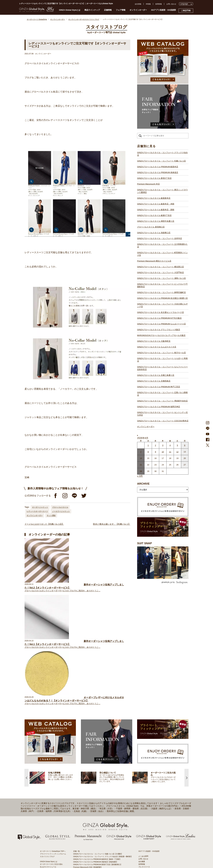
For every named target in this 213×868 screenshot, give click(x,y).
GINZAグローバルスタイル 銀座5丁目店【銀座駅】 (92, 765)
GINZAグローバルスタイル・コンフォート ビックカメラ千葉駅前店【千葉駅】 (102, 794)
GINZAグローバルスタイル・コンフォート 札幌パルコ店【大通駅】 (98, 741)
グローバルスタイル (60, 507)
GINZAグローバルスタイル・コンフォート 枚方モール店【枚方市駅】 (99, 824)
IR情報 (148, 4)
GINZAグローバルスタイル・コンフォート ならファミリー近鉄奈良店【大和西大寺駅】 (105, 829)
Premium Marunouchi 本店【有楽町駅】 (88, 755)
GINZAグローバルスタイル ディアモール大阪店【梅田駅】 (95, 816)
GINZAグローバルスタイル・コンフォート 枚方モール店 (161, 353)
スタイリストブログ (47, 744)
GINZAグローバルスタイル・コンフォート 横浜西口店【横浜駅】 (97, 786)
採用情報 (159, 4)
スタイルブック (46, 770)
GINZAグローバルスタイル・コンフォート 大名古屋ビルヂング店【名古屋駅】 (102, 802)
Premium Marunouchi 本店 (148, 184)
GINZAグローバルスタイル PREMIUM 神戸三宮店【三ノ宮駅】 (96, 834)
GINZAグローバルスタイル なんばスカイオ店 (157, 347)
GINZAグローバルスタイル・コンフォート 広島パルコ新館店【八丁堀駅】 (100, 837)
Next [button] (187, 665)
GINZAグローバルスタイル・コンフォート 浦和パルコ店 (161, 278)
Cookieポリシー (144, 760)
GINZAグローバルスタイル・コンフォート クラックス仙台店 (162, 154)
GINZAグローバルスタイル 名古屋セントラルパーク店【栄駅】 (96, 805)
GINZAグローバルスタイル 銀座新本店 (154, 198)
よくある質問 (143, 744)
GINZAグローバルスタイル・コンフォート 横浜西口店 (160, 267)
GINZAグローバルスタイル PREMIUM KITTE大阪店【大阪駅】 (96, 808)
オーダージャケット (40, 507)
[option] (55, 665)
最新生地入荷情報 (46, 765)
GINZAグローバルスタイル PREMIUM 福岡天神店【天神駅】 (95, 840)
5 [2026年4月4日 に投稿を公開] (177, 445)
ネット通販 (51, 515)
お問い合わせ (171, 4)
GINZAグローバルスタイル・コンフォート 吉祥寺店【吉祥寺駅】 (97, 776)
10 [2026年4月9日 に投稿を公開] (163, 452)
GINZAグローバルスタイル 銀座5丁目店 (154, 215)
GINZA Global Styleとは (70, 10)
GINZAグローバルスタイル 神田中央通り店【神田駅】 (93, 768)
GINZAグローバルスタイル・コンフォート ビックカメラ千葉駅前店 (162, 285)
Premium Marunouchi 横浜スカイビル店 (154, 261)
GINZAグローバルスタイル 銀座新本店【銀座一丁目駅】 (94, 760)
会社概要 (142, 749)
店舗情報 (108, 10)
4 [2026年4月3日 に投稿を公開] (170, 445)
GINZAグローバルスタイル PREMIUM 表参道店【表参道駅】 (95, 749)
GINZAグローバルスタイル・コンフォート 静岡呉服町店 (161, 292)
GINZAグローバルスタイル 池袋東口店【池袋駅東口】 (93, 773)
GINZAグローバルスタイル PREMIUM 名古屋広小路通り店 (162, 298)
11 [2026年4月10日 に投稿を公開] (170, 452)
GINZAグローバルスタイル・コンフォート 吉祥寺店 (160, 238)
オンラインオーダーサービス (51, 760)
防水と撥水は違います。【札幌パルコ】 (112, 524)
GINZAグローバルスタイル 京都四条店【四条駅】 (91, 832)
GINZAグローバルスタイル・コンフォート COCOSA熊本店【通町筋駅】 (100, 847)
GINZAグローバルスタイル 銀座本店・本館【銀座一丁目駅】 (95, 762)
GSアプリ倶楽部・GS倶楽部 (163, 10)
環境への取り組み (145, 765)
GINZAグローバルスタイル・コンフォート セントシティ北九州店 (162, 414)
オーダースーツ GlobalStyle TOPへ (53, 739)
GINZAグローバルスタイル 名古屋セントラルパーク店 (160, 312)
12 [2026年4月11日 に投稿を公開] (177, 452)
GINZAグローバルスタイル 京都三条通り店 (156, 375)
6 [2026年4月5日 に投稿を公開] (185, 445)
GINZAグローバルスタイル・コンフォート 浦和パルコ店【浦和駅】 (98, 792)
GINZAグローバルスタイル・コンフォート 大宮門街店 (160, 272)
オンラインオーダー (138, 10)
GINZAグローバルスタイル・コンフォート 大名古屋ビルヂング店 (162, 305)
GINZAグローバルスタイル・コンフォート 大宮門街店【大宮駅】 (97, 789)
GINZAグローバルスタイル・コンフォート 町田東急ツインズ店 (162, 254)
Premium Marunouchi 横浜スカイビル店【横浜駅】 (92, 784)
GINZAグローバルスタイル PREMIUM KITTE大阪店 (159, 318)
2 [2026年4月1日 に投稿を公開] (155, 445)
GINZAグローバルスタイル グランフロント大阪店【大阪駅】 (95, 813)
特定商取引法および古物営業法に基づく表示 (155, 762)
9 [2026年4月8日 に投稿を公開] (155, 452)
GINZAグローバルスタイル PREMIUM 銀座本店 (158, 167)
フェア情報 (121, 10)
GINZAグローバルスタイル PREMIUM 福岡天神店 (159, 407)
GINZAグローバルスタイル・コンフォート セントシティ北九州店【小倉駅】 (101, 845)
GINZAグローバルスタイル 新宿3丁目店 (154, 178)
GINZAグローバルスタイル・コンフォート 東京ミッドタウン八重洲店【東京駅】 (103, 757)
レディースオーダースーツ (37, 511)
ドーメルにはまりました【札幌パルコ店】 (44, 524)
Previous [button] (26, 665)
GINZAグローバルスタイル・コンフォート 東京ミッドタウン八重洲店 (162, 191)
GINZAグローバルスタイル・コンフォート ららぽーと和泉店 (162, 360)
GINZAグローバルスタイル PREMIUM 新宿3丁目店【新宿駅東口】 (98, 752)
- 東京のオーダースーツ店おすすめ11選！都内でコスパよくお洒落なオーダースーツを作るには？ (155, 799)
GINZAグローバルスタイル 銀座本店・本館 (156, 204)
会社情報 (138, 4)
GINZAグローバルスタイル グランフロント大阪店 (159, 330)
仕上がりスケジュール (48, 754)
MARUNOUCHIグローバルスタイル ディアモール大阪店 (161, 335)
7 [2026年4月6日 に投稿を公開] (141, 452)
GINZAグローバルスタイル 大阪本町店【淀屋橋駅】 (92, 818)
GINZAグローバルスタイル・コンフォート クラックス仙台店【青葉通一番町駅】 (103, 744)
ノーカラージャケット (61, 511)
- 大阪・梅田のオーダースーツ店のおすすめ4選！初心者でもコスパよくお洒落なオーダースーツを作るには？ (155, 807)
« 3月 (140, 476)
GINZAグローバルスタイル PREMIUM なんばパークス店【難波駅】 (98, 810)
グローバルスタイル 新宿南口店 (151, 227)
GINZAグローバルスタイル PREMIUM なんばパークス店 (161, 324)
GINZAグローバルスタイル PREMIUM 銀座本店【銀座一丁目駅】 (97, 747)
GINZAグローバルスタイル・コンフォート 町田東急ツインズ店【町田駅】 (100, 781)
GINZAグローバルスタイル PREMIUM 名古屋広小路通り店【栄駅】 (98, 800)
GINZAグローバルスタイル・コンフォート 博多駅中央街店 (162, 401)
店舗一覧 (76, 739)
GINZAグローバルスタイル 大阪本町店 (154, 341)
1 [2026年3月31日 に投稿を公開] (148, 445)
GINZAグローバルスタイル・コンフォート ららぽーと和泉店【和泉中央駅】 (101, 826)
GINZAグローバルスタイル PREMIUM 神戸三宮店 (159, 387)
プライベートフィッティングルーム (53, 741)
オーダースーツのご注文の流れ (51, 752)
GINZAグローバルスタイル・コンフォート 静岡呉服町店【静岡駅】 (98, 797)
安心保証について (46, 757)
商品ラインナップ (92, 10)
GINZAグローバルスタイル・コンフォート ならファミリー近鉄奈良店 (162, 368)
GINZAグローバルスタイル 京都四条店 (154, 381)
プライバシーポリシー (147, 757)
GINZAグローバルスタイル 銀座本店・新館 (156, 210)
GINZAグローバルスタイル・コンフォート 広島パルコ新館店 (162, 394)
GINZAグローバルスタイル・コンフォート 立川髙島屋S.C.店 (162, 245)
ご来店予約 (186, 11)
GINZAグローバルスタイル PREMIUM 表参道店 (158, 172)
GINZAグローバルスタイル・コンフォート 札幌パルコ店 (161, 161)
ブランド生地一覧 (46, 767)
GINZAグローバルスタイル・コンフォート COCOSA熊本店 (163, 421)
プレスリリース (144, 754)
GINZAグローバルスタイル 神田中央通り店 (156, 221)
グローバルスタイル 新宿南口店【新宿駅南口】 (91, 770)
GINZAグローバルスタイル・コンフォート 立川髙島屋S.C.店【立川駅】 (99, 778)
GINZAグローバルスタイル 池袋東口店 (154, 233)
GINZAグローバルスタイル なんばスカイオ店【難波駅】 (94, 821)
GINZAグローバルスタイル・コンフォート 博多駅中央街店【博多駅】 (99, 842)
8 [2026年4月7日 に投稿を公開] (148, 452)
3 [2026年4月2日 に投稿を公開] (163, 445)
